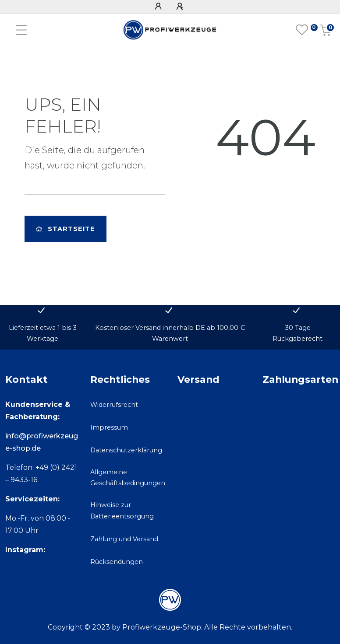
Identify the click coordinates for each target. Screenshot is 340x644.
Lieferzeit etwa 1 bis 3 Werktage (43, 333)
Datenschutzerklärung (126, 450)
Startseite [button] (66, 229)
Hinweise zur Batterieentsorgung (122, 510)
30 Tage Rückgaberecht (297, 333)
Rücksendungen (117, 562)
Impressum (109, 427)
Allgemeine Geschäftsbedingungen (128, 478)
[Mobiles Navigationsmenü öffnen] (21, 30)
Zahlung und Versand (124, 539)
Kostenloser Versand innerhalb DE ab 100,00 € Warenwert (170, 333)
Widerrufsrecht (114, 405)
